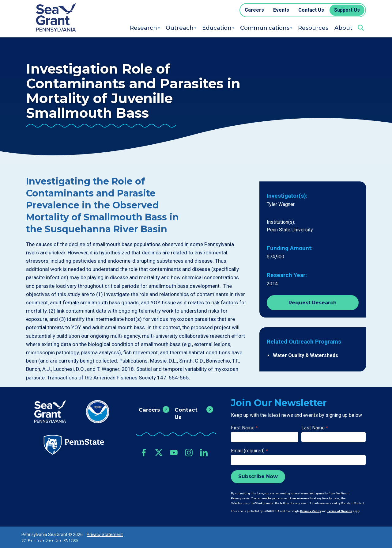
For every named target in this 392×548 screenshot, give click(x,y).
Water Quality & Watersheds (305, 355)
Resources (313, 28)
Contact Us (186, 413)
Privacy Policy (311, 511)
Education (217, 28)
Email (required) (249, 451)
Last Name (315, 428)
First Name (244, 428)
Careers (149, 410)
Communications (265, 28)
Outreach (180, 28)
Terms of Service (340, 511)
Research (143, 28)
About (343, 28)
